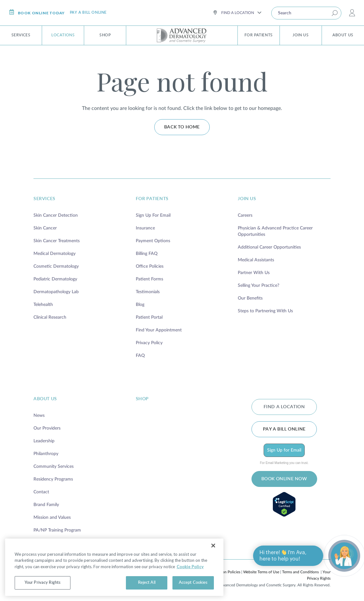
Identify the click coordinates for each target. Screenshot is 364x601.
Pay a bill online (88, 12)
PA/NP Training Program (57, 530)
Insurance (145, 228)
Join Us (301, 35)
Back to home (182, 127)
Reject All (147, 583)
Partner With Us (254, 273)
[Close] (213, 546)
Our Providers (47, 428)
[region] (114, 567)
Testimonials (148, 292)
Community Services (54, 467)
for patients (152, 199)
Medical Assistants (256, 260)
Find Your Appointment (159, 330)
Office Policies (150, 266)
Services (21, 35)
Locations (63, 35)
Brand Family (46, 505)
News (39, 416)
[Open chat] (344, 556)
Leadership (44, 441)
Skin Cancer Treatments (57, 241)
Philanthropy (46, 454)
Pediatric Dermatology (55, 279)
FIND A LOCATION (284, 407)
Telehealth (43, 305)
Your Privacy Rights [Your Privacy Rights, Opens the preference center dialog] (43, 583)
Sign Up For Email (153, 215)
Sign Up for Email (284, 450)
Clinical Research (50, 317)
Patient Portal (149, 317)
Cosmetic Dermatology (56, 266)
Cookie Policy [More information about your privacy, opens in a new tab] (190, 567)
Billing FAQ (147, 254)
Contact (41, 492)
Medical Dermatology (55, 254)
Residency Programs (53, 479)
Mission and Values (52, 518)
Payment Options (153, 241)
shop (142, 399)
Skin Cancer (45, 228)
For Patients (259, 35)
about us (45, 399)
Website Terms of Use (261, 572)
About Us (343, 35)
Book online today (37, 12)
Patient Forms (149, 279)
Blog (140, 305)
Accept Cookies (193, 583)
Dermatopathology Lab (56, 292)
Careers (245, 215)
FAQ (140, 356)
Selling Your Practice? (258, 286)
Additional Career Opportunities (269, 247)
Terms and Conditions (300, 572)
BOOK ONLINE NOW (284, 479)
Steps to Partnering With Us (265, 311)
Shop (105, 35)
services (44, 199)
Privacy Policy (149, 343)
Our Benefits (250, 298)
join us (247, 199)
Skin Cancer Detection (56, 215)
